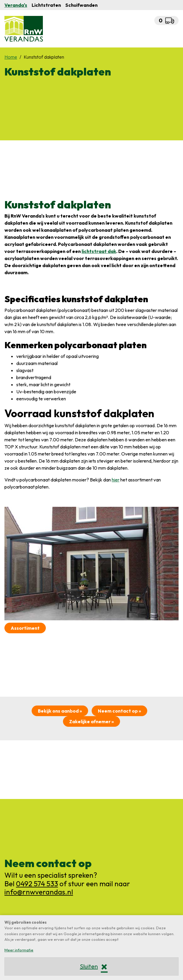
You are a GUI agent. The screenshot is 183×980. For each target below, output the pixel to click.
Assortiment (25, 628)
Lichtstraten (46, 5)
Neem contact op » (119, 711)
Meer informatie (19, 950)
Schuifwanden (81, 5)
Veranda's (16, 5)
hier (116, 480)
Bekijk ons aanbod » (60, 711)
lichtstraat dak (99, 251)
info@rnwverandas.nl (39, 892)
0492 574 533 (37, 884)
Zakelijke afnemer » (92, 721)
